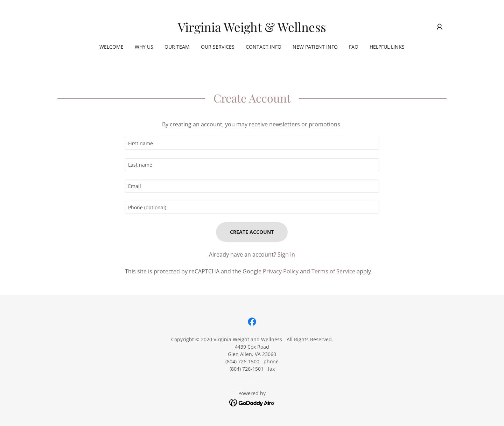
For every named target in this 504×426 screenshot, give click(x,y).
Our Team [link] (177, 47)
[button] (440, 27)
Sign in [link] (286, 254)
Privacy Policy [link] (281, 271)
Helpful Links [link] (387, 47)
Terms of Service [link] (333, 271)
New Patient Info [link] (315, 47)
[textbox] (252, 143)
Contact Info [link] (264, 47)
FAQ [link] (354, 47)
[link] (252, 30)
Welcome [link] (111, 47)
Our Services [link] (218, 47)
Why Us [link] (144, 47)
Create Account (252, 232)
